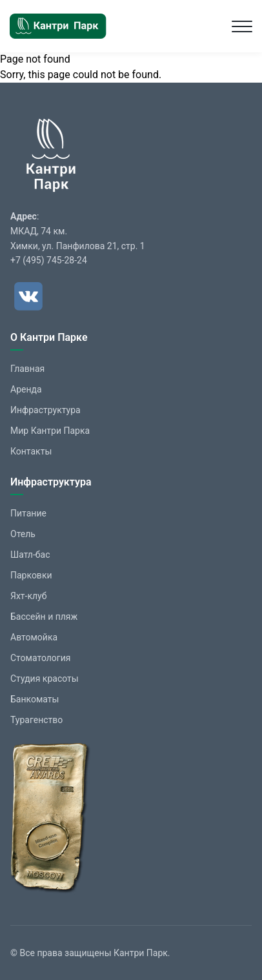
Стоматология (40, 658)
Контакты (31, 451)
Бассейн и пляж (44, 617)
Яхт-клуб (29, 596)
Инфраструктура (45, 410)
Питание (28, 513)
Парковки (31, 575)
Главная (27, 369)
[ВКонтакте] (28, 296)
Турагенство (36, 720)
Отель (23, 534)
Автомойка (34, 637)
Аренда (26, 389)
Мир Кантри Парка (50, 431)
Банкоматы (35, 699)
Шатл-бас (30, 555)
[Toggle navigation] (242, 26)
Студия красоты (45, 679)
